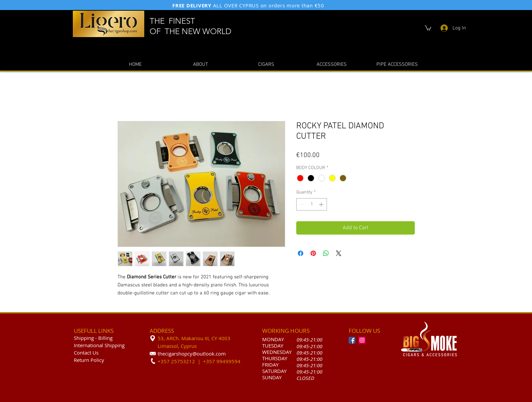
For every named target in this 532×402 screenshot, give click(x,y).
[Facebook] (352, 340)
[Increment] (322, 204)
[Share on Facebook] (301, 253)
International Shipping (99, 345)
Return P (84, 360)
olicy (99, 360)
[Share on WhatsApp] (326, 253)
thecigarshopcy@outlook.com (192, 354)
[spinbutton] (312, 204)
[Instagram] (362, 340)
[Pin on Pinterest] (313, 253)
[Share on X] (339, 253)
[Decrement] (301, 204)
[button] (428, 28)
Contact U (85, 353)
